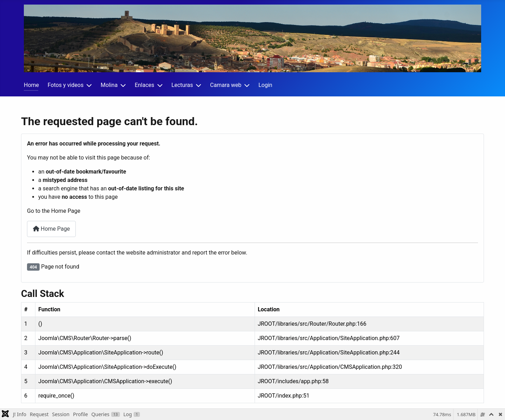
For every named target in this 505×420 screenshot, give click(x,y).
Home (31, 85)
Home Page (51, 229)
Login (265, 85)
